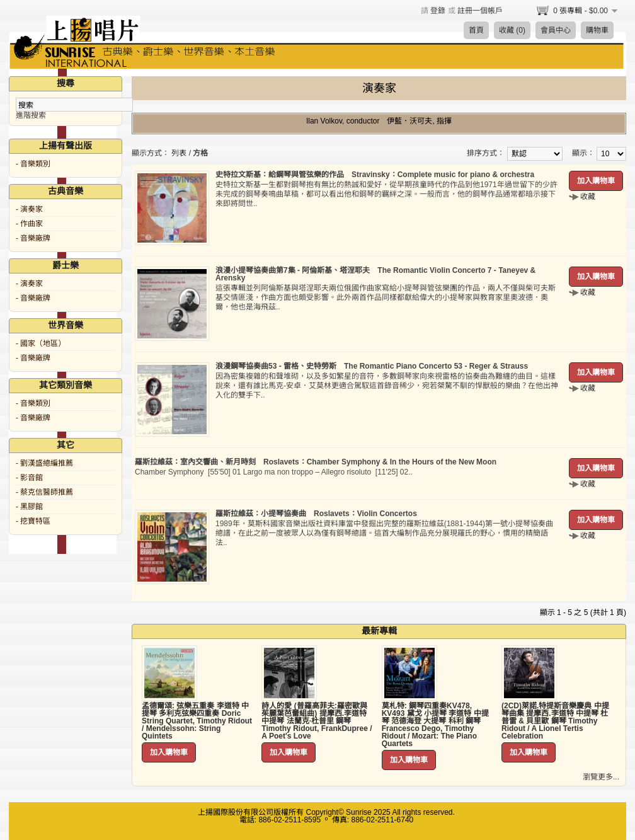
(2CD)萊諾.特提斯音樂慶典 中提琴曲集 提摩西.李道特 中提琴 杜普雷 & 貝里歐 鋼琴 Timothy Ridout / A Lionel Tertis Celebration (555, 721)
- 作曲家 (29, 224)
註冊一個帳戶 (480, 11)
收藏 (588, 197)
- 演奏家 (29, 209)
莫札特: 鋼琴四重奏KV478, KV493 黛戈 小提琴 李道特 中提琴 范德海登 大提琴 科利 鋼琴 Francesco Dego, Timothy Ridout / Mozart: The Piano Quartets (435, 725)
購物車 (597, 30)
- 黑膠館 (29, 507)
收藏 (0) (512, 30)
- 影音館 (29, 478)
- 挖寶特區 (33, 521)
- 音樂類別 (33, 164)
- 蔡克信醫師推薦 (44, 492)
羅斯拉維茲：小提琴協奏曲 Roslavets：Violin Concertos (316, 514)
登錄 (438, 11)
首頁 (476, 30)
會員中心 (556, 30)
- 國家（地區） (41, 343)
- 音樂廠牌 (33, 238)
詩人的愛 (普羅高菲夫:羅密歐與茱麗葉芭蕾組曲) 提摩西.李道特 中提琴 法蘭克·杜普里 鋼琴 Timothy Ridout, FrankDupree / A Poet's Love (317, 721)
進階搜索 (31, 115)
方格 (200, 153)
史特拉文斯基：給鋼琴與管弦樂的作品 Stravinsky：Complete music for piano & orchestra (375, 175)
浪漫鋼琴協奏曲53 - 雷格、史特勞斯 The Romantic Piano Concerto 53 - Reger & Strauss (372, 366)
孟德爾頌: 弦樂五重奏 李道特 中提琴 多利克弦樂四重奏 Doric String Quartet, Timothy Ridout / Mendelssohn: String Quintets (197, 721)
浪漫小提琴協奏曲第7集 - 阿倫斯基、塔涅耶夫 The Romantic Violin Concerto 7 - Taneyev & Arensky (375, 274)
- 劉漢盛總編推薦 (44, 463)
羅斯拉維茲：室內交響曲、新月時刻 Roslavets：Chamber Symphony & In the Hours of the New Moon (316, 462)
